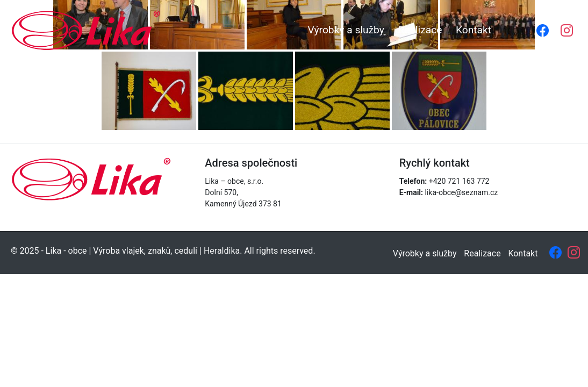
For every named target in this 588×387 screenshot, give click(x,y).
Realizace (420, 30)
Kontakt (474, 30)
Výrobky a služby (346, 30)
